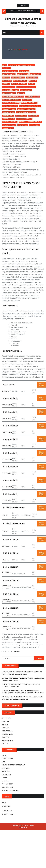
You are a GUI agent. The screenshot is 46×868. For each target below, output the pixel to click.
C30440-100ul (7, 405)
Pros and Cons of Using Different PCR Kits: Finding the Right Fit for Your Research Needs (22, 673)
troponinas (23, 125)
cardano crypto (18, 78)
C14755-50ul (6, 500)
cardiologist (26, 90)
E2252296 (5, 560)
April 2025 (5, 728)
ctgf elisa (5, 768)
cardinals (6, 90)
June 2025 (5, 721)
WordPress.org (7, 814)
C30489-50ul (6, 446)
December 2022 (7, 734)
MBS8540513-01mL (7, 573)
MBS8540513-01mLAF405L (7, 587)
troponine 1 (34, 125)
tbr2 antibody (7, 784)
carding (15, 90)
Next (37, 11)
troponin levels (9, 109)
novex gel (6, 68)
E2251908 (5, 546)
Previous (35, 11)
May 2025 (5, 725)
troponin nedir (8, 112)
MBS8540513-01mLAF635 (7, 628)
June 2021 (5, 744)
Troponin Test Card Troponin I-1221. (17, 132)
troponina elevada (10, 122)
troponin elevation (10, 106)
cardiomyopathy (9, 93)
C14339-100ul (7, 459)
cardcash (33, 81)
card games (24, 71)
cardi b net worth (19, 84)
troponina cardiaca (24, 119)
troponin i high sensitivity (30, 106)
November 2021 (7, 740)
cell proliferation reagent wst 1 (22, 65)
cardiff (32, 84)
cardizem (21, 93)
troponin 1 (27, 100)
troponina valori (9, 125)
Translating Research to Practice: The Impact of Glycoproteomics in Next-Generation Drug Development (23, 692)
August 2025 (6, 718)
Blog (4, 65)
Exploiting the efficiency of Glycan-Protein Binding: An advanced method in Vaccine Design (22, 698)
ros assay (5, 781)
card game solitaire (10, 71)
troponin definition (29, 103)
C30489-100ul (7, 432)
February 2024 (7, 731)
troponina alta (8, 119)
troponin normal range (26, 112)
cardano (6, 78)
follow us (42, 11)
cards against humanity (11, 100)
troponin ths (21, 116)
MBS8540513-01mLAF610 (7, 614)
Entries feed (6, 806)
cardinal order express (26, 87)
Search (42, 32)
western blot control (10, 790)
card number (35, 74)
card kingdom (23, 74)
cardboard (7, 81)
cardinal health (9, 87)
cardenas (6, 84)
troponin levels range (26, 109)
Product (5, 778)
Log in (4, 802)
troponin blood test (11, 103)
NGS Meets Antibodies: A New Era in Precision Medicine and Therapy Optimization (23, 679)
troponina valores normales (30, 122)
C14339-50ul (6, 473)
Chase (18, 651)
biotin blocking (7, 759)
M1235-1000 (6, 391)
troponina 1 (34, 116)
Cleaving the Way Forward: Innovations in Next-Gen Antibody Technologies (21, 685)
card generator (9, 74)
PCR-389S (5, 531)
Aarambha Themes (28, 825)
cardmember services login (13, 97)
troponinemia (8, 128)
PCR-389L (5, 515)
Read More (41, 385)
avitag (4, 755)
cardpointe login (32, 97)
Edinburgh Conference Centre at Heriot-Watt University (23, 21)
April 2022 (5, 737)
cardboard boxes (20, 81)
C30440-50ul (6, 418)
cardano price (32, 78)
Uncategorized (7, 787)
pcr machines (7, 774)
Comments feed (7, 810)
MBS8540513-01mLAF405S (7, 601)
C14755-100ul (7, 487)
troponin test (8, 116)
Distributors (23, 5)
